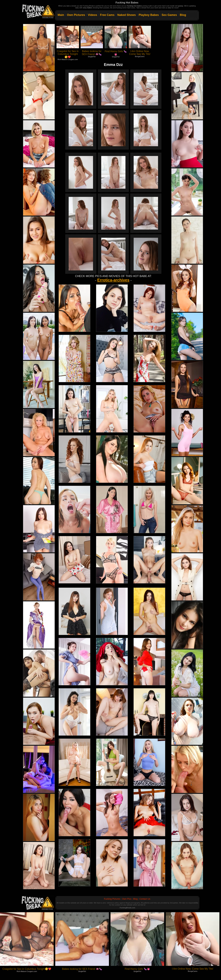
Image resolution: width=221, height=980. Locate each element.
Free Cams (107, 15)
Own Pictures (76, 15)
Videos (92, 15)
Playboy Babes (149, 15)
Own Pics (127, 899)
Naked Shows (126, 15)
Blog (183, 15)
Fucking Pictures (112, 899)
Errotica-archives (113, 280)
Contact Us (145, 899)
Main (61, 15)
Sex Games (169, 15)
